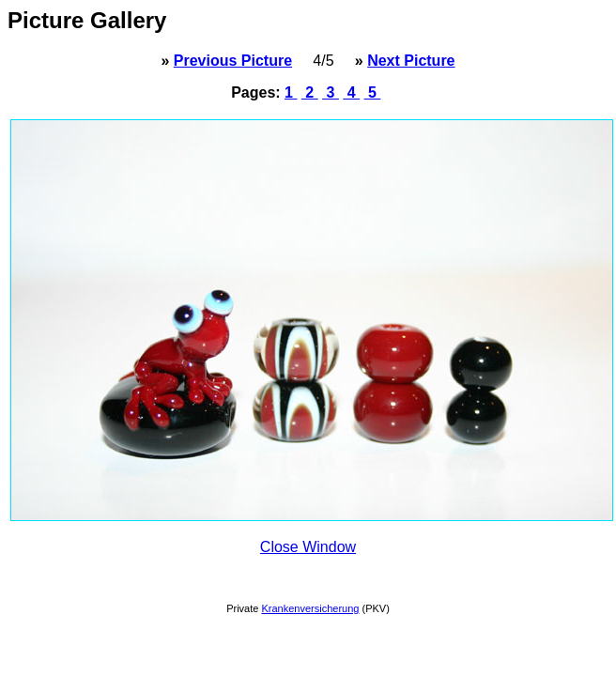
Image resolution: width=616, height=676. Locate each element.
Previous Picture (233, 61)
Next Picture (411, 61)
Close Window (308, 547)
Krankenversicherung (310, 608)
